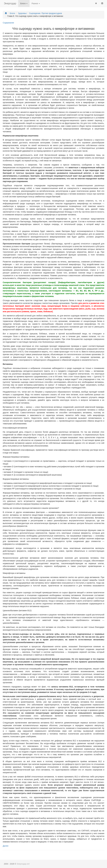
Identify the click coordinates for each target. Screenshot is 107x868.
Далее (6, 846)
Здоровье (22, 13)
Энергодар (10, 3)
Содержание (8, 23)
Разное (36, 3)
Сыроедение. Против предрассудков (46, 13)
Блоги (24, 3)
